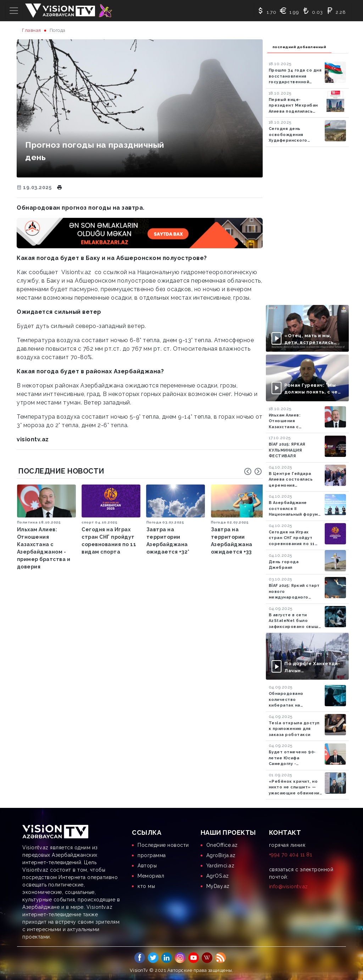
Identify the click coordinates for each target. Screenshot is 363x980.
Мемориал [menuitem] (151, 876)
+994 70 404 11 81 (291, 855)
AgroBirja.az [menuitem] (221, 855)
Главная (32, 30)
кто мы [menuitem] (146, 886)
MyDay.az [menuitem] (218, 886)
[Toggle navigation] (14, 11)
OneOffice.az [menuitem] (222, 845)
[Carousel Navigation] (253, 471)
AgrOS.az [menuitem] (218, 876)
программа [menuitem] (152, 855)
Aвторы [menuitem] (147, 866)
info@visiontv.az (289, 886)
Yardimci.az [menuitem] (220, 866)
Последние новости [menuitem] (163, 845)
